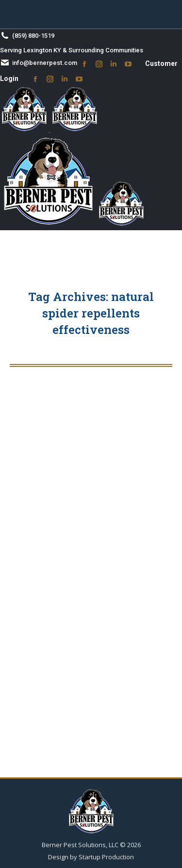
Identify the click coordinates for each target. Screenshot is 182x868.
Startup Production (106, 857)
